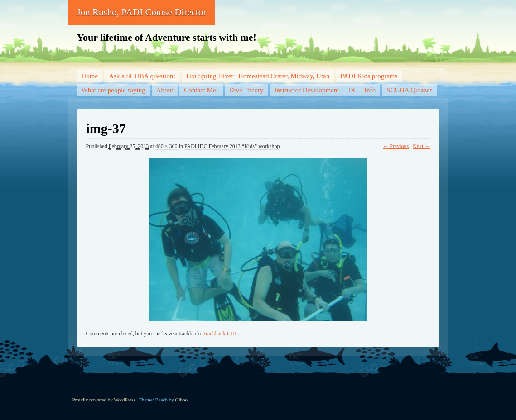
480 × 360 (166, 146)
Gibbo (182, 400)
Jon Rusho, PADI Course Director (142, 12)
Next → (421, 146)
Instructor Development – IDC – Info (325, 90)
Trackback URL (220, 334)
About (165, 90)
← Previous (396, 146)
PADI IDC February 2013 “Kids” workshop (232, 146)
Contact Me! (201, 90)
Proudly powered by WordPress (104, 400)
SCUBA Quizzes (409, 90)
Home (90, 76)
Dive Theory (246, 90)
